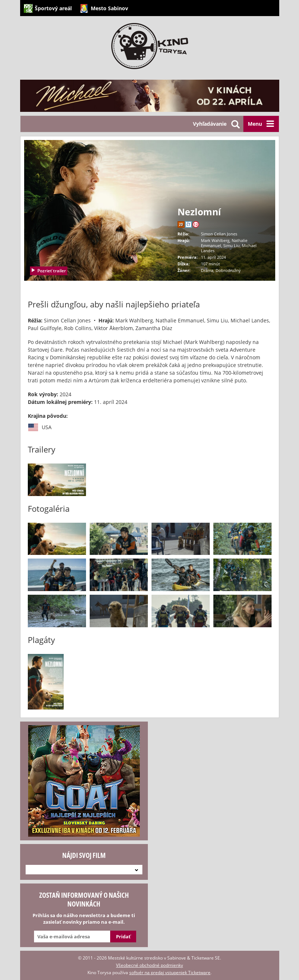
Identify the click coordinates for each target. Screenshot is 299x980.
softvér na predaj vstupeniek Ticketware (170, 973)
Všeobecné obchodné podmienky (149, 965)
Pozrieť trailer (48, 271)
